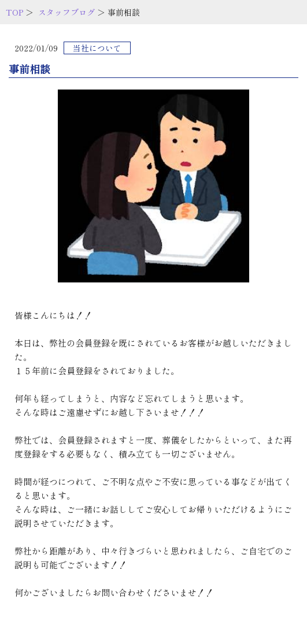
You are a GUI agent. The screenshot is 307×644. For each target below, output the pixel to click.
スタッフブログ (66, 12)
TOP (14, 12)
